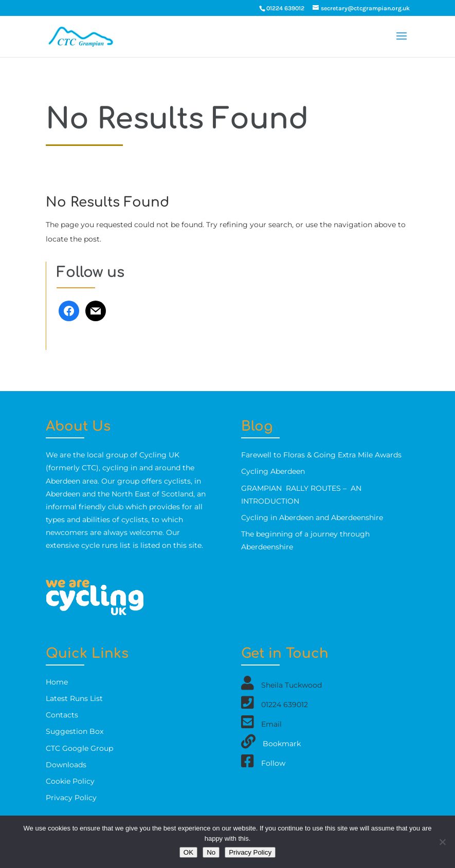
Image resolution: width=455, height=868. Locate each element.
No (211, 852)
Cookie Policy (70, 781)
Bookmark (282, 743)
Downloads (66, 765)
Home (57, 682)
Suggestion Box (75, 731)
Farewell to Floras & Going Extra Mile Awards (321, 455)
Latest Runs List (74, 698)
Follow (273, 763)
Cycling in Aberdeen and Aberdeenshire (312, 518)
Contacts (62, 715)
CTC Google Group (79, 748)
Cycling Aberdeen (273, 471)
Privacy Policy (71, 798)
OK (188, 852)
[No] (442, 842)
